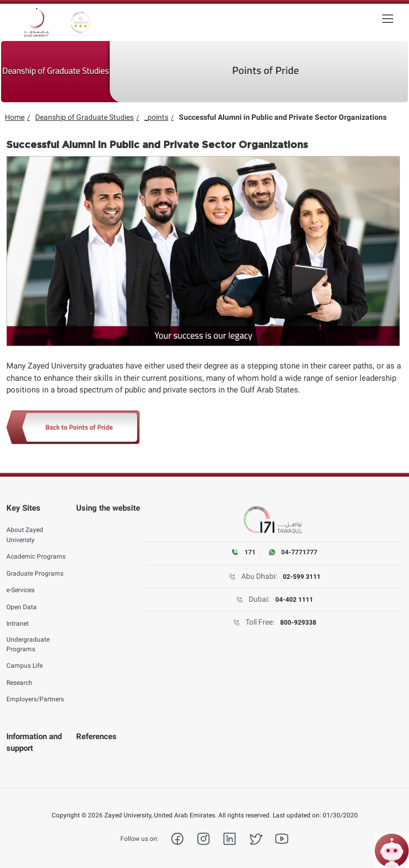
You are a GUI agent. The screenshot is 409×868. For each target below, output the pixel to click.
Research (19, 676)
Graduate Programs (35, 567)
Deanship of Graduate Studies (84, 117)
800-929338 (298, 623)
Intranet (18, 617)
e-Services (21, 584)
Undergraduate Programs (28, 638)
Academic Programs (36, 550)
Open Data (22, 601)
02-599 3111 (302, 577)
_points (156, 117)
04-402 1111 (294, 600)
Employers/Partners (35, 693)
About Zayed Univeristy (25, 529)
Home (15, 117)
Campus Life (24, 660)
